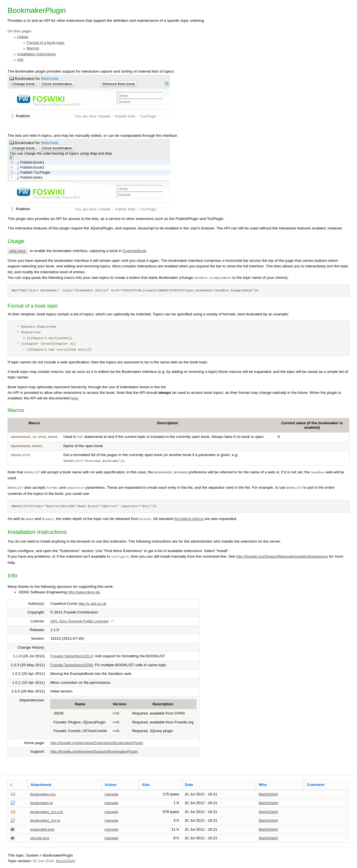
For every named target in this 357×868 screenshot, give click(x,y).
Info (20, 60)
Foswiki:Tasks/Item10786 (71, 665)
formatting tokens (189, 519)
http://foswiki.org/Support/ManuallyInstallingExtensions (282, 556)
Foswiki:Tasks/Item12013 (71, 656)
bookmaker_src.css (47, 812)
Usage (22, 37)
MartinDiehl (268, 794)
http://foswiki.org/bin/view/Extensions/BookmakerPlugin (97, 743)
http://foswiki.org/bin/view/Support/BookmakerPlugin (94, 751)
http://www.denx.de (84, 592)
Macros (33, 48)
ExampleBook (134, 251)
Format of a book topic (45, 43)
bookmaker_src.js (45, 820)
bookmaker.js (41, 803)
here (74, 398)
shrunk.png (40, 838)
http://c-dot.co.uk (92, 604)
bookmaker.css (43, 794)
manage (111, 794)
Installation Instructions (36, 54)
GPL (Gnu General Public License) (79, 621)
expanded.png (42, 829)
